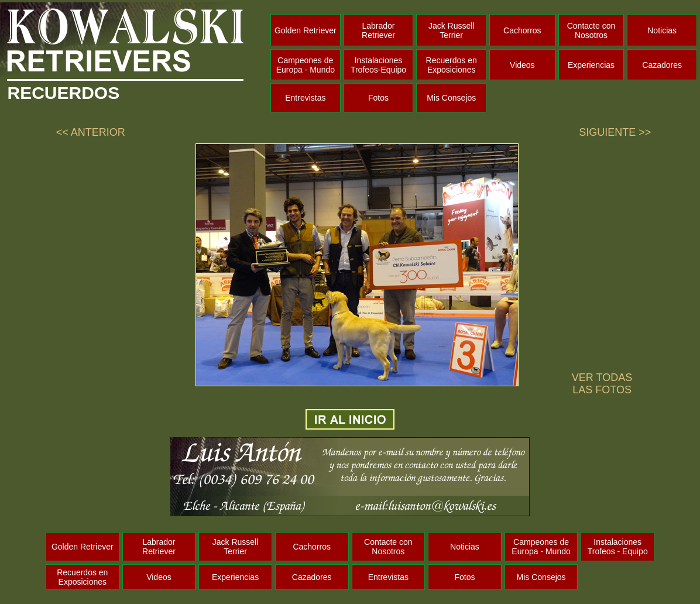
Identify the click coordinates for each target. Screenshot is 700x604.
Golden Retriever (306, 30)
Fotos (378, 98)
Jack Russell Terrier (452, 30)
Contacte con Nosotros (591, 30)
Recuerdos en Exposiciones (452, 65)
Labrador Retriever (378, 30)
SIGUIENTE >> (615, 132)
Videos (522, 65)
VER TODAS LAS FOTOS (602, 384)
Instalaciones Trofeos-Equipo (378, 65)
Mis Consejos (451, 98)
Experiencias (591, 65)
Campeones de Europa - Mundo (306, 65)
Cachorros (522, 30)
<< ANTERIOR (91, 132)
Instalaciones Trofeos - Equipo (618, 547)
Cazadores (662, 65)
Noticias (662, 30)
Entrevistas (305, 98)
